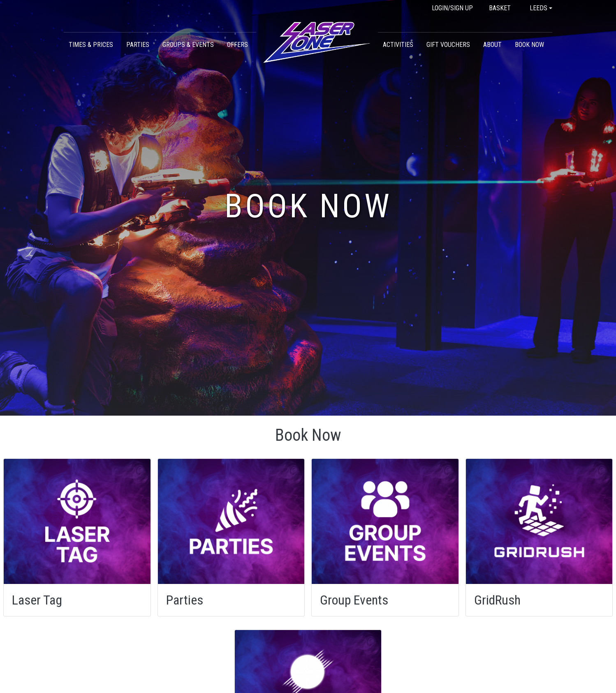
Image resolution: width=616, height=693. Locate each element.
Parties (138, 45)
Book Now (529, 45)
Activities (398, 45)
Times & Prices (91, 45)
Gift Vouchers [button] (448, 45)
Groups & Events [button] (188, 45)
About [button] (492, 45)
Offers (237, 45)
